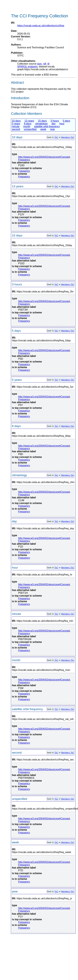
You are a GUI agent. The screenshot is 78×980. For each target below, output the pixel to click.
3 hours (55, 121)
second (16, 129)
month (27, 126)
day (54, 124)
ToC (56, 137)
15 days (42, 121)
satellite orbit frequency (47, 126)
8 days (28, 124)
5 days (66, 121)
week (43, 129)
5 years (16, 124)
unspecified (30, 129)
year (52, 129)
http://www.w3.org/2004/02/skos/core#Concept (44, 157)
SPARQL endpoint (27, 67)
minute (16, 126)
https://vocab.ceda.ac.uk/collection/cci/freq (41, 26)
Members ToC (68, 137)
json (39, 64)
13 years (29, 121)
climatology (42, 124)
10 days (16, 121)
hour (62, 124)
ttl (48, 64)
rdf (45, 64)
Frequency (24, 160)
